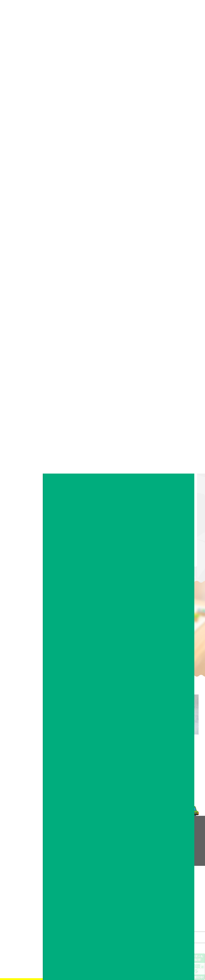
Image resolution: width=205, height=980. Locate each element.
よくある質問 (138, 837)
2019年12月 (170, 422)
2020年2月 (169, 407)
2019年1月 (169, 500)
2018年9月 (169, 529)
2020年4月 (169, 393)
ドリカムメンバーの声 (143, 833)
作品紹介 (168, 236)
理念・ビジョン (102, 833)
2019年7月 (169, 457)
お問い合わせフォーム (21, 93)
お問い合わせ (21, 48)
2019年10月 (170, 436)
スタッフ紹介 (101, 847)
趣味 (166, 251)
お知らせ (21, 66)
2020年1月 (169, 415)
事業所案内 (100, 842)
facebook (21, 104)
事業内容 (21, 39)
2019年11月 (170, 429)
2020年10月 (170, 357)
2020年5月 (169, 386)
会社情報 (21, 29)
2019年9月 (169, 443)
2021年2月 (169, 336)
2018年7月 (169, 543)
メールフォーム (168, 773)
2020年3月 (169, 400)
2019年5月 (169, 472)
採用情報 (21, 57)
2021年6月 (169, 322)
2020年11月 (170, 350)
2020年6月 (169, 379)
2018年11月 (170, 515)
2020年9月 (169, 365)
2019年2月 (169, 493)
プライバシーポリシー (143, 851)
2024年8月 (169, 286)
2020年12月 (170, 343)
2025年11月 (170, 272)
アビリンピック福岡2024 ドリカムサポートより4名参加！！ (178, 203)
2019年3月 (169, 486)
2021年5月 (169, 329)
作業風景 (168, 244)
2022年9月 (169, 300)
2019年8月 (169, 450)
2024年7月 (169, 293)
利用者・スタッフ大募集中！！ (177, 171)
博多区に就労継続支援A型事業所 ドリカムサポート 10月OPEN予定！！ (178, 186)
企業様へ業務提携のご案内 (145, 847)
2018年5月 (169, 558)
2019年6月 (169, 465)
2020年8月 (169, 372)
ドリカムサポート (66, 358)
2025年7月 (169, 279)
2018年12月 (170, 508)
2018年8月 (169, 536)
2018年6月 (169, 550)
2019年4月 (169, 479)
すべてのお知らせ (173, 229)
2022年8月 (169, 307)
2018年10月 (170, 522)
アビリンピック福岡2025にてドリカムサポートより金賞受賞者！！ (177, 156)
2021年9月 (169, 315)
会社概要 (99, 837)
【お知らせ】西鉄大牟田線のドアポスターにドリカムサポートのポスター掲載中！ (177, 136)
